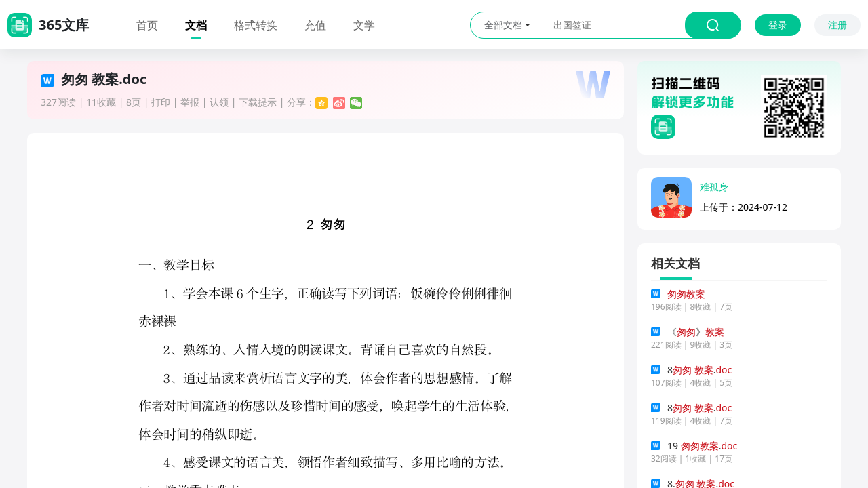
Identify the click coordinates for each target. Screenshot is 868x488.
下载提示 (258, 102)
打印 (161, 102)
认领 (219, 102)
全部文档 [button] (507, 25)
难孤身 (714, 187)
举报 (190, 102)
